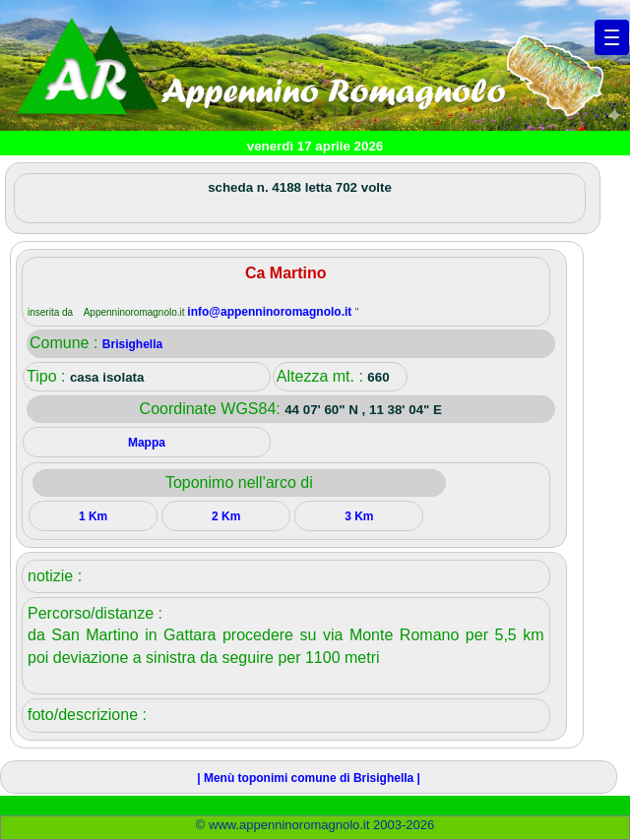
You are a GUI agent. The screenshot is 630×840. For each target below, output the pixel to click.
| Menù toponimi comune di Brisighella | (309, 778)
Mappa (147, 443)
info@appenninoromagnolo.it (271, 312)
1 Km (93, 516)
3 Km (359, 516)
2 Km (226, 516)
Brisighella (132, 344)
